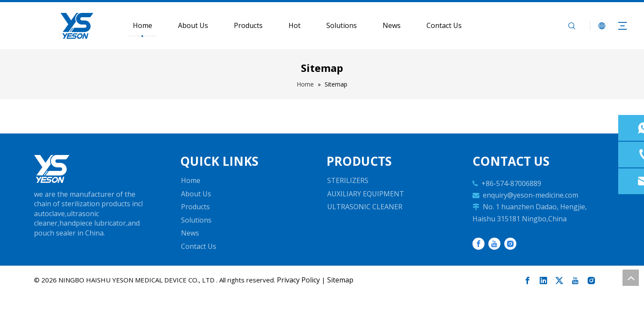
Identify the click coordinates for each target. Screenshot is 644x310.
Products (248, 25)
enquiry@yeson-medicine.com (531, 195)
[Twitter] (559, 281)
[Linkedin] (543, 281)
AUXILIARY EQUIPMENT (366, 194)
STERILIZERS (348, 180)
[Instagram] (510, 244)
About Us (193, 25)
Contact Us (444, 25)
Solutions (342, 25)
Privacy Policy (298, 280)
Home (143, 25)
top (631, 278)
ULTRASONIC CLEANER (365, 207)
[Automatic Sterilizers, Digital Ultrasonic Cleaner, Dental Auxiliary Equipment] (52, 169)
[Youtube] (494, 244)
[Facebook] (478, 244)
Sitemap (340, 280)
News (392, 25)
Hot (294, 25)
